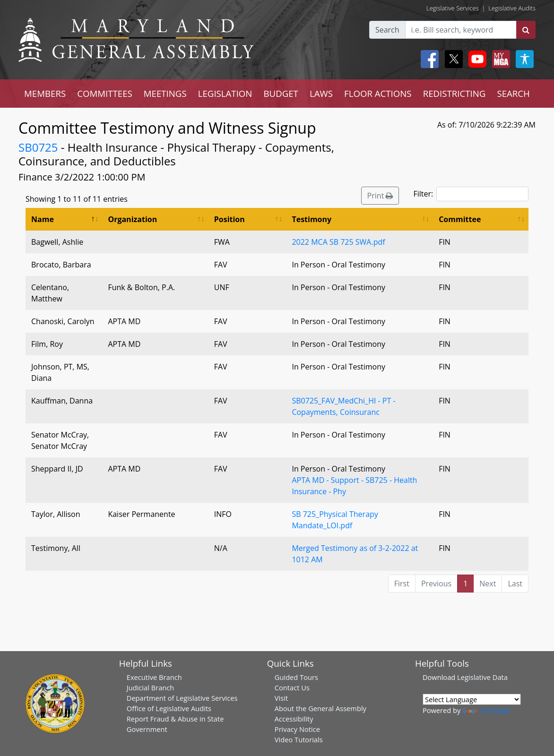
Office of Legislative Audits (169, 708)
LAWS (321, 93)
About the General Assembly (320, 708)
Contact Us (292, 687)
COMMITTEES (105, 93)
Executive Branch (154, 677)
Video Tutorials (299, 739)
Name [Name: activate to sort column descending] (43, 219)
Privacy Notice (297, 729)
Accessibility (294, 719)
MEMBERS (45, 93)
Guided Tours (296, 677)
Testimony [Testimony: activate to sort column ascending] (312, 219)
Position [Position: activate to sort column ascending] (229, 219)
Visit (281, 698)
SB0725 (38, 147)
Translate (486, 710)
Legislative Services (453, 8)
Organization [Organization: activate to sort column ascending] (132, 219)
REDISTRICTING (454, 93)
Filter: (471, 194)
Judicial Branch (151, 687)
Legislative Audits (512, 8)
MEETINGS (165, 93)
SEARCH (513, 93)
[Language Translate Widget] (472, 699)
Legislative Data (482, 677)
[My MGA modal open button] (499, 59)
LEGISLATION (225, 93)
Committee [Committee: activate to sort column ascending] (460, 219)
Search (387, 30)
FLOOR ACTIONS (378, 93)
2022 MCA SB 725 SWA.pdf (338, 242)
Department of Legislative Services (182, 698)
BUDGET (281, 93)
